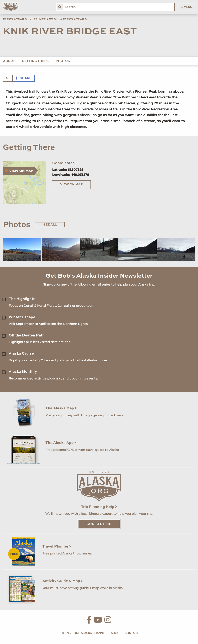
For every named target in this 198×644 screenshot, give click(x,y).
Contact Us (99, 524)
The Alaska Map (61, 408)
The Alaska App (61, 443)
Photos (63, 61)
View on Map (71, 185)
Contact (131, 633)
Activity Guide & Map (63, 581)
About (9, 61)
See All (50, 225)
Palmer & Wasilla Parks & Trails (60, 19)
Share (24, 78)
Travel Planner (57, 546)
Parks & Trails (15, 19)
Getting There (35, 61)
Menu (186, 7)
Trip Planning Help (99, 507)
